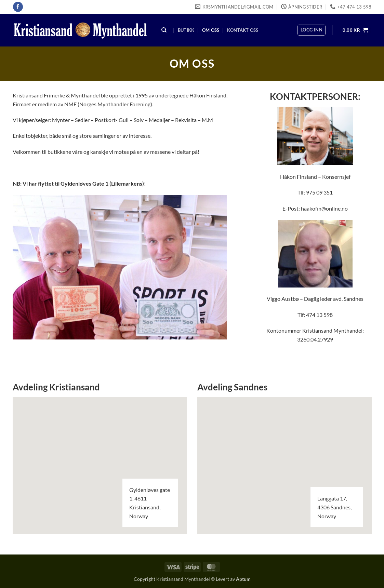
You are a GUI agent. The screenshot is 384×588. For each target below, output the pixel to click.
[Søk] (164, 30)
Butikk (186, 30)
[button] (312, 30)
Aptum (243, 579)
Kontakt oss (243, 30)
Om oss (211, 30)
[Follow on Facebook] (18, 7)
